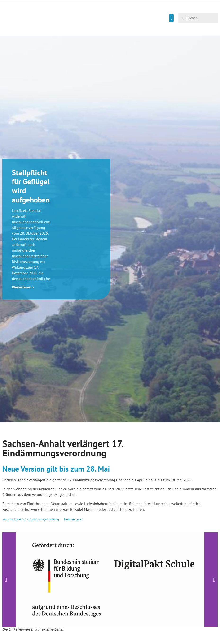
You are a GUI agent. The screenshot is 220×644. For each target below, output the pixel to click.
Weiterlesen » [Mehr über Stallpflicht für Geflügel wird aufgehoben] (23, 287)
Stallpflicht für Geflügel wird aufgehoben (31, 186)
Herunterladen (74, 519)
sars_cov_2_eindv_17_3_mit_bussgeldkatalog (31, 519)
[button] (171, 18)
